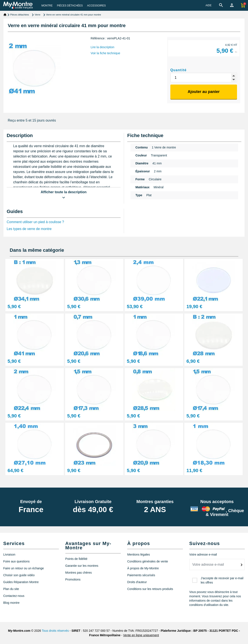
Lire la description (102, 47)
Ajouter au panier (204, 92)
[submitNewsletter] (242, 565)
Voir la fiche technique (105, 53)
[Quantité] (204, 78)
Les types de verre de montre (29, 229)
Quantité (179, 70)
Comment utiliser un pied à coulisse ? (35, 222)
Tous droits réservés (55, 631)
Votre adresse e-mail (203, 554)
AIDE (209, 5)
